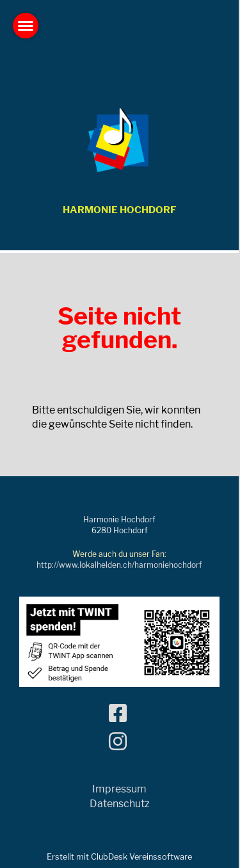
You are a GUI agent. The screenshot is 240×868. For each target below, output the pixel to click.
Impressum (119, 789)
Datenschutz (120, 804)
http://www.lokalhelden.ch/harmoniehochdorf (119, 565)
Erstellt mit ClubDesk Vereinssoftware (119, 857)
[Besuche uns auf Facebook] (118, 713)
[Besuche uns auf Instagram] (118, 742)
